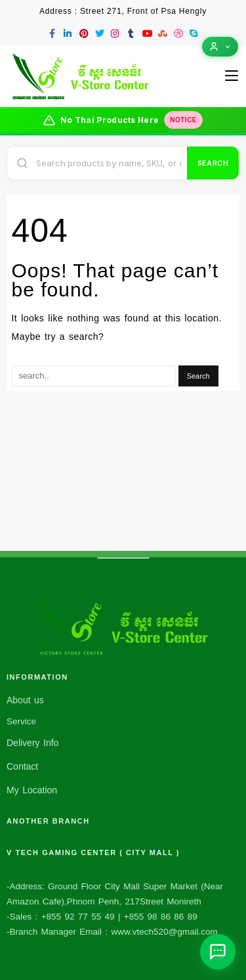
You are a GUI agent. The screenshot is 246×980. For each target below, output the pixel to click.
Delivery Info (32, 743)
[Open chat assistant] (218, 952)
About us (25, 700)
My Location (32, 790)
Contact (22, 766)
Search (213, 163)
